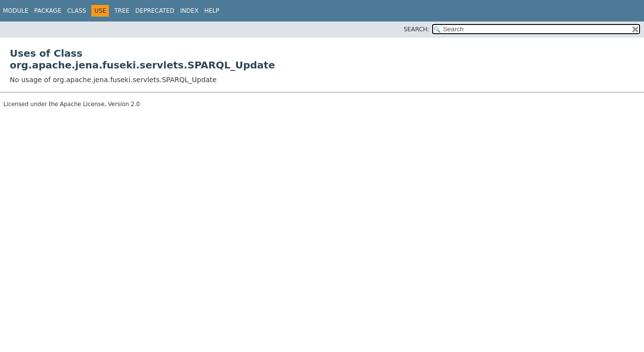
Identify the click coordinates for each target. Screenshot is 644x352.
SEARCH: (417, 29)
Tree (122, 11)
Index (189, 11)
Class (76, 11)
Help (212, 11)
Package (48, 11)
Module (16, 11)
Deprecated (155, 11)
